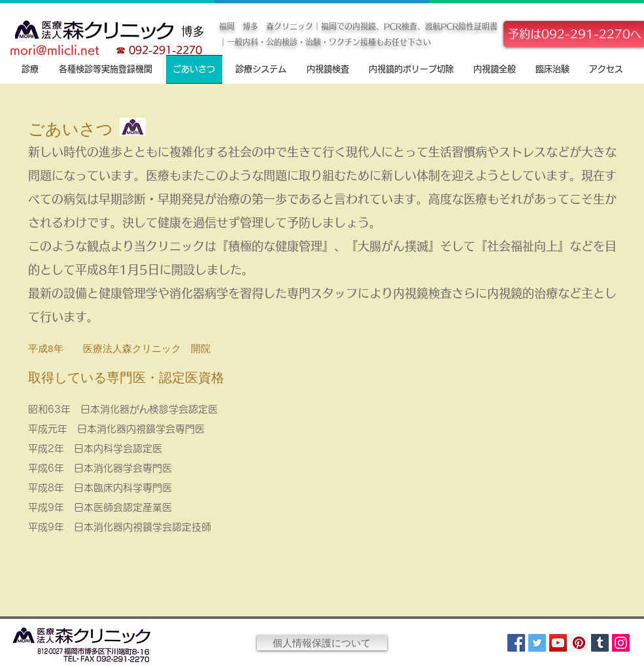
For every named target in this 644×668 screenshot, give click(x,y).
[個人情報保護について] (322, 643)
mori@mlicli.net (55, 50)
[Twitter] (537, 643)
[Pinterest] (579, 643)
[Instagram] (621, 643)
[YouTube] (558, 643)
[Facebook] (516, 643)
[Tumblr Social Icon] (600, 643)
